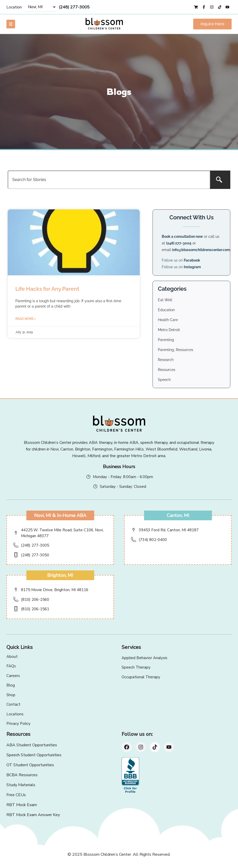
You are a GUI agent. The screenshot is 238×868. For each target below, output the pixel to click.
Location (14, 7)
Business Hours (119, 467)
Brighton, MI (60, 575)
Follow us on (181, 260)
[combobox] (109, 180)
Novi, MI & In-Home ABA (60, 515)
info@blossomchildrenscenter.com (201, 250)
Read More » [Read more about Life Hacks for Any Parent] (25, 319)
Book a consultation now (182, 236)
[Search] (220, 180)
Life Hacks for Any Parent (47, 289)
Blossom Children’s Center (107, 854)
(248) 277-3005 (74, 7)
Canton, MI (178, 515)
